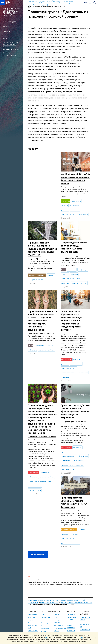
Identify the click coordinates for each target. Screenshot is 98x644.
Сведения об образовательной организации (34, 606)
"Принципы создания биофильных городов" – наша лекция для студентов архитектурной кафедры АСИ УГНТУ (75, 180)
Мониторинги (59, 550)
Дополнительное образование (47, 568)
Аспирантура (45, 564)
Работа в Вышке (33, 629)
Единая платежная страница (31, 623)
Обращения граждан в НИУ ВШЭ (33, 571)
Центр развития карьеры (46, 574)
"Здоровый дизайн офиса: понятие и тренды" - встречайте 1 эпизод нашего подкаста (74, 244)
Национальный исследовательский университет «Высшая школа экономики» (54, 525)
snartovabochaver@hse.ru (12, 49)
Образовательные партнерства (47, 584)
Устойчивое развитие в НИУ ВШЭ (33, 550)
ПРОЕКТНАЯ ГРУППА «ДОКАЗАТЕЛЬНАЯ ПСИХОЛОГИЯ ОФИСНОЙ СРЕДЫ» (12, 12)
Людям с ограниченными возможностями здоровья (33, 615)
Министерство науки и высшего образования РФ (85, 547)
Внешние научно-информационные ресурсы (60, 578)
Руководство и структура (33, 544)
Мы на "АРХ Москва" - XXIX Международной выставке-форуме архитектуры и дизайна (42, 178)
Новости (6, 31)
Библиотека (71, 539)
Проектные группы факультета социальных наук (77, 527)
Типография (71, 555)
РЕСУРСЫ (71, 536)
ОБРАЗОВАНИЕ (47, 536)
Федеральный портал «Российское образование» (85, 565)
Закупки (30, 566)
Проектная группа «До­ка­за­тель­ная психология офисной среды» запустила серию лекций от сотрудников (75, 408)
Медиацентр (71, 558)
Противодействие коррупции (34, 583)
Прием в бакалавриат (45, 552)
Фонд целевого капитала (33, 578)
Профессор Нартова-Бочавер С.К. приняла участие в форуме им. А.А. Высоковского (41, 427)
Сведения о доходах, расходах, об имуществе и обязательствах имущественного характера (34, 594)
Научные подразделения (59, 541)
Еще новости (38, 479)
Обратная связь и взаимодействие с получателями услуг (46, 593)
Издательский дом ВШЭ (72, 544)
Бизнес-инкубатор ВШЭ (46, 579)
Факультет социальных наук (49, 527)
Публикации (71, 564)
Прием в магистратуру (45, 560)
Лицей (43, 539)
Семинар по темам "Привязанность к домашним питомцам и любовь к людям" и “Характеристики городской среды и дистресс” (72, 317)
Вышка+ (43, 556)
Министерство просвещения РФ (85, 557)
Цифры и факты (33, 539)
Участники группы (10, 22)
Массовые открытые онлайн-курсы (85, 574)
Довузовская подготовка (45, 544)
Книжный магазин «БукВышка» (71, 550)
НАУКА (57, 536)
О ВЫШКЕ (32, 536)
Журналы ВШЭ (72, 561)
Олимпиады (45, 548)
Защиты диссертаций (58, 559)
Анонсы (6, 26)
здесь (47, 637)
